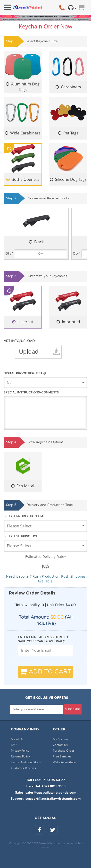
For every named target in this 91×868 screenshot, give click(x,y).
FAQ (14, 745)
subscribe (73, 709)
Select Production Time (24, 516)
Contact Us (60, 745)
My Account (61, 739)
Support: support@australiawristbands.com (46, 799)
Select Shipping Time (21, 536)
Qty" (9, 253)
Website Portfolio (64, 762)
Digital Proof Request (25, 373)
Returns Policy (20, 756)
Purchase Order (64, 751)
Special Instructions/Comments (31, 392)
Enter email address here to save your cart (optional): (43, 639)
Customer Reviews (23, 768)
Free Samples (62, 756)
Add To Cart (45, 672)
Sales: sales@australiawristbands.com (46, 793)
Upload (29, 351)
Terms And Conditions (26, 762)
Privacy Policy (20, 751)
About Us (17, 739)
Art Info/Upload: (20, 341)
